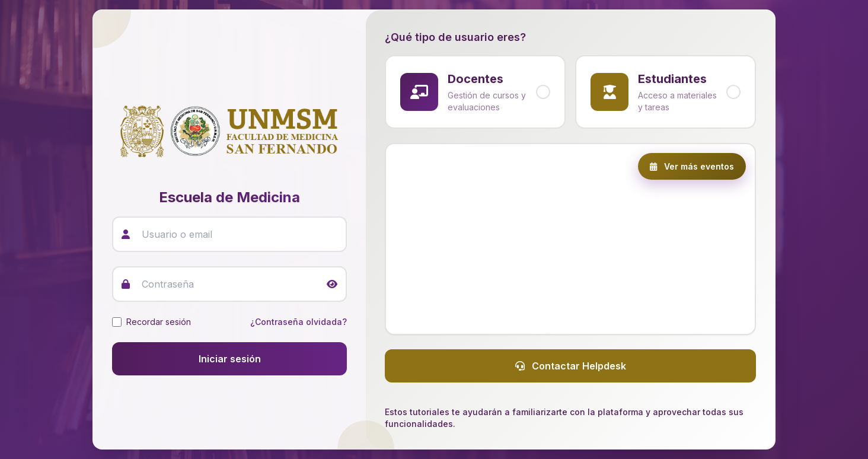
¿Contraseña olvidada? (299, 322)
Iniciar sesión (230, 359)
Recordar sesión (159, 322)
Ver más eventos (692, 166)
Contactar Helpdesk (571, 366)
